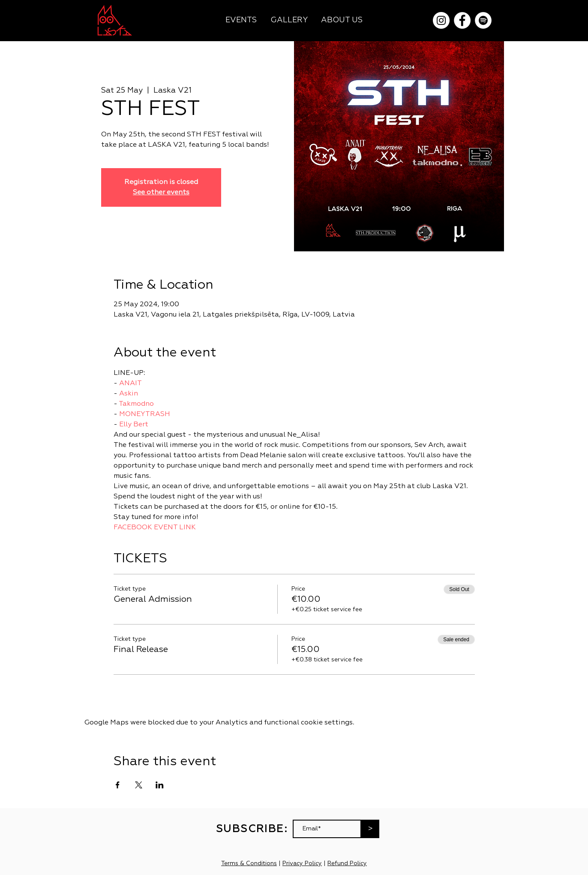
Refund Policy (347, 863)
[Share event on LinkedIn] (160, 785)
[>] (370, 829)
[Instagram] (441, 20)
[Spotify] (483, 20)
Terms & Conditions (249, 863)
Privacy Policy (302, 863)
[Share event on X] (139, 785)
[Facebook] (462, 20)
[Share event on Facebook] (118, 785)
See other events (161, 193)
